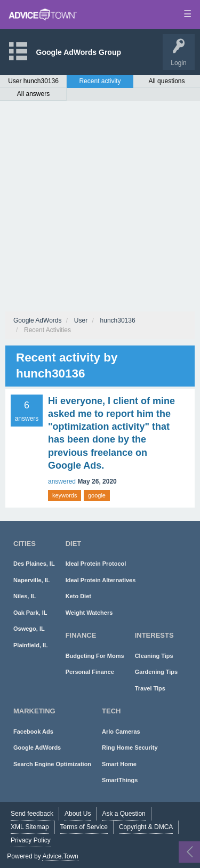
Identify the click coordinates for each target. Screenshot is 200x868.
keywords (65, 495)
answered (62, 481)
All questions (166, 81)
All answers (33, 94)
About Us (78, 814)
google (97, 495)
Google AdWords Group (79, 52)
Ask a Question (123, 814)
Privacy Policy (31, 840)
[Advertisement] (100, 206)
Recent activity (100, 81)
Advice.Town (60, 856)
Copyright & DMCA (146, 827)
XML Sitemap (30, 827)
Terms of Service (84, 827)
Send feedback (32, 814)
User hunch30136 (33, 81)
